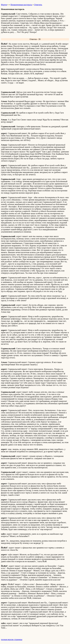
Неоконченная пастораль (21, 5)
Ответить (38, 5)
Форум (4, 5)
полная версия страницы (12, 639)
